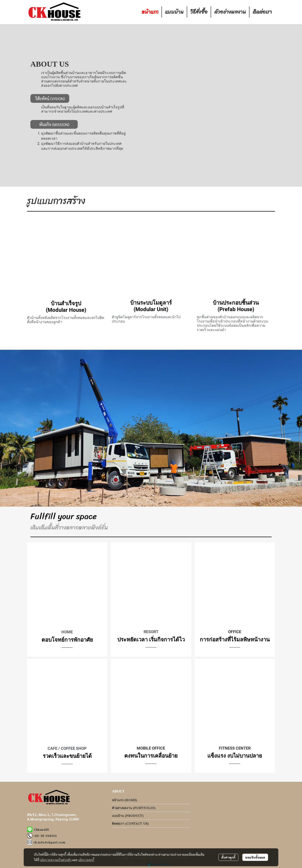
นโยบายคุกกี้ (86, 860)
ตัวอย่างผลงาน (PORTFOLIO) (134, 808)
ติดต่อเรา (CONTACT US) (130, 824)
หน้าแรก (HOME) (125, 800)
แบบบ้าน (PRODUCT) (128, 816)
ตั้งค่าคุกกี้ (228, 857)
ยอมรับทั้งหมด (255, 857)
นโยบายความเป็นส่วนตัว (56, 860)
